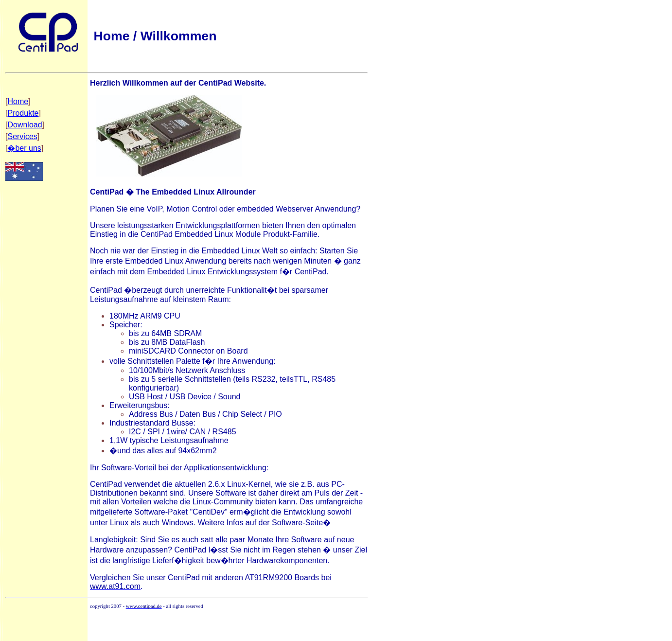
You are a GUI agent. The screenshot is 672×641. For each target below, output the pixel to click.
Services (22, 136)
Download (25, 125)
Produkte (23, 113)
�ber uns (24, 148)
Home (18, 101)
